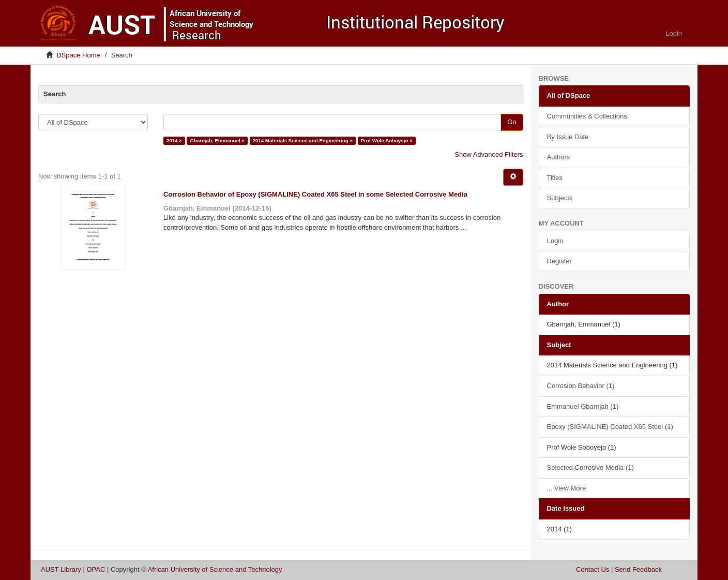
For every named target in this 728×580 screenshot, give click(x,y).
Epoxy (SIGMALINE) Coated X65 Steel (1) (610, 427)
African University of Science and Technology (215, 569)
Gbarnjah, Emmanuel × (217, 140)
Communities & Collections (587, 116)
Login (555, 241)
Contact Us (593, 569)
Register (559, 261)
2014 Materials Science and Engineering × (302, 140)
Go (512, 122)
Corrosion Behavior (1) (581, 386)
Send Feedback (638, 569)
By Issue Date (568, 137)
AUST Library (61, 569)
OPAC (96, 569)
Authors (559, 157)
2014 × (174, 140)
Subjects (560, 198)
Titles (555, 178)
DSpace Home (78, 55)
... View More (567, 488)
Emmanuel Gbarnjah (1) (583, 406)
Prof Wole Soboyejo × (386, 140)
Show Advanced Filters (489, 154)
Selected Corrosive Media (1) (590, 467)
